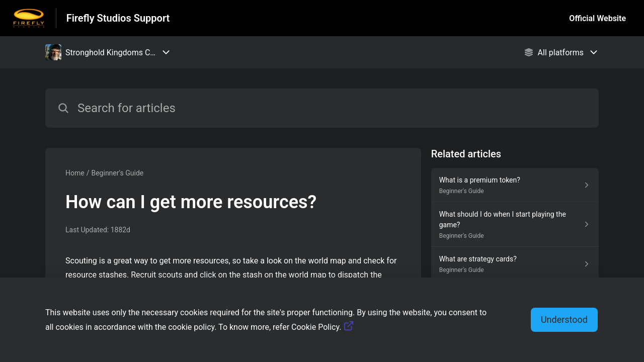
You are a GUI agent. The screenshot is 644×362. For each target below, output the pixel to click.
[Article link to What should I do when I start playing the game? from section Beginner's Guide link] (515, 224)
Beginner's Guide (117, 173)
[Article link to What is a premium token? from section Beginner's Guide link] (515, 185)
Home (75, 173)
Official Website (597, 18)
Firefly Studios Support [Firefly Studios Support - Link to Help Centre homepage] (118, 18)
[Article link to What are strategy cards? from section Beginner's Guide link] (515, 264)
